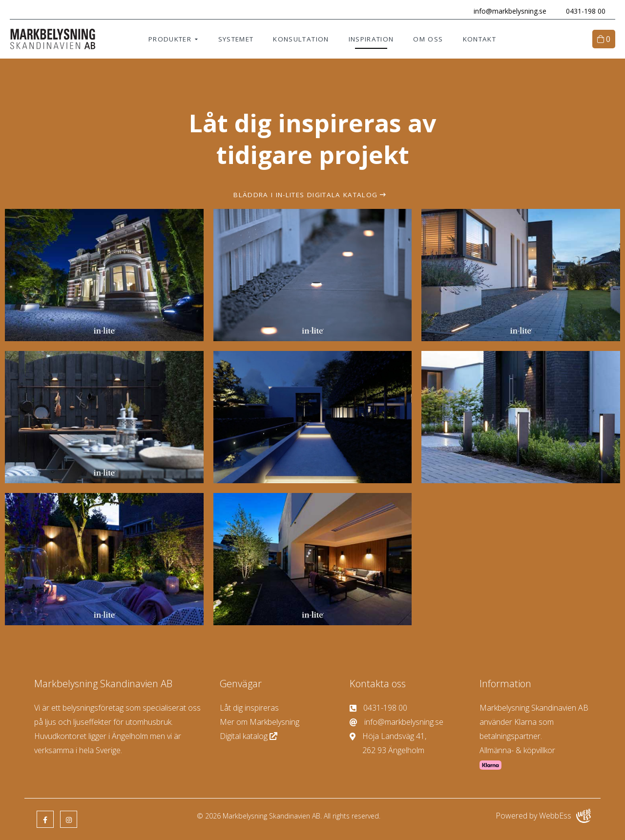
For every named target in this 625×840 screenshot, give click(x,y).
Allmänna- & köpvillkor (517, 750)
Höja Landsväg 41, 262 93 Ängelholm (388, 742)
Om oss (428, 39)
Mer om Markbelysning (260, 722)
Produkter (170, 39)
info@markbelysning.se (510, 11)
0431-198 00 (586, 11)
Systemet (236, 39)
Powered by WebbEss (543, 816)
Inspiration (371, 39)
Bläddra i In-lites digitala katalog (305, 195)
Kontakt (479, 39)
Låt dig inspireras (249, 708)
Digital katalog (250, 736)
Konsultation (301, 39)
